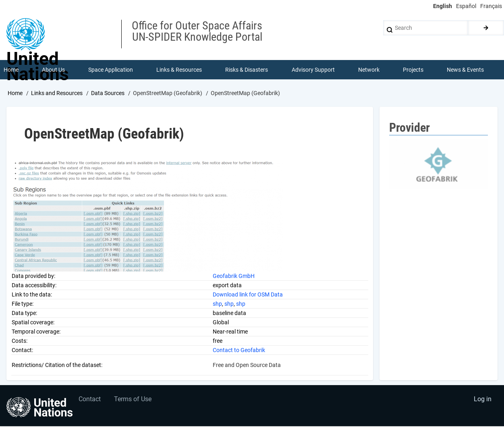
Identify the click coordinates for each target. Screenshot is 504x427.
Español (466, 6)
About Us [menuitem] (53, 70)
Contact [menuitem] (90, 401)
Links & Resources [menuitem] (179, 70)
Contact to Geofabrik (239, 350)
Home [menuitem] (11, 70)
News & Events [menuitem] (466, 70)
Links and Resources (57, 94)
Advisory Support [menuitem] (313, 70)
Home (15, 94)
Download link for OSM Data (248, 295)
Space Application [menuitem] (111, 70)
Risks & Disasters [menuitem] (247, 70)
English (443, 6)
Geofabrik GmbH (234, 276)
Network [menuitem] (369, 70)
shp (217, 304)
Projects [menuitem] (414, 70)
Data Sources (108, 94)
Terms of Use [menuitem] (134, 401)
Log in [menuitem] (482, 401)
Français (491, 6)
